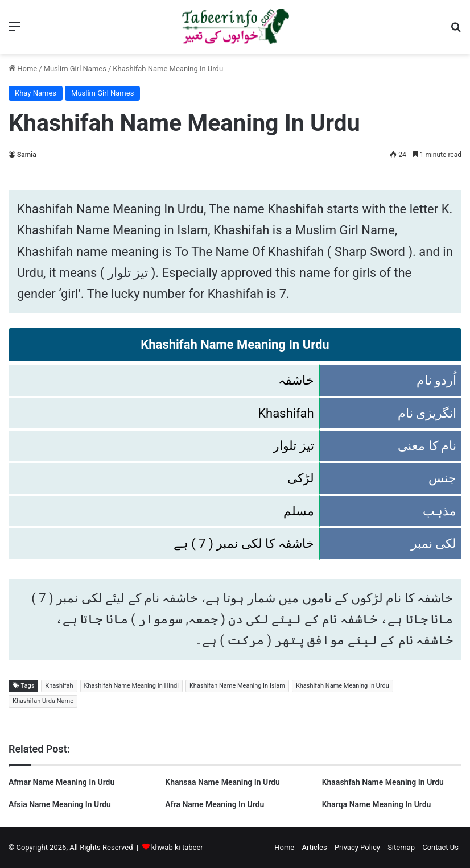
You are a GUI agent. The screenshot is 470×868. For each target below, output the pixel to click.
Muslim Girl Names (75, 69)
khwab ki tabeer (177, 847)
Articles (314, 847)
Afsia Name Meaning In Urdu (60, 804)
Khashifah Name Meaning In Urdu (343, 686)
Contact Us (440, 847)
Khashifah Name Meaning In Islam (237, 686)
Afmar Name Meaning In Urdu (61, 782)
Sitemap (401, 847)
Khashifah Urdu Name (43, 701)
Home (23, 69)
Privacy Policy (357, 847)
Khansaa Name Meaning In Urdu (222, 782)
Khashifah (59, 686)
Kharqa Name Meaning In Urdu (377, 804)
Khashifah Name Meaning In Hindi (131, 686)
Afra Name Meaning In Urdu (215, 804)
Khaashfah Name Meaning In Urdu (383, 782)
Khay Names (36, 93)
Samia (27, 155)
